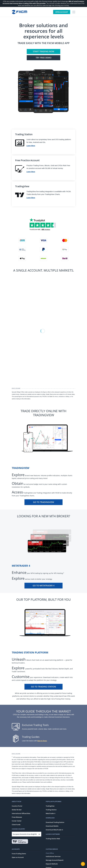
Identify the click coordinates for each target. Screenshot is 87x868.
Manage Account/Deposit (55, 860)
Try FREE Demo (44, 58)
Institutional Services (53, 856)
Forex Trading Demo (19, 854)
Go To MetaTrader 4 (43, 586)
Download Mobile (52, 826)
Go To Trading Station (43, 687)
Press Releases (17, 817)
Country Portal (17, 806)
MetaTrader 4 (50, 813)
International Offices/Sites (21, 813)
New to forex (42, 741)
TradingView (50, 806)
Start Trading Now (43, 51)
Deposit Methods (52, 864)
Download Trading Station (55, 822)
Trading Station (51, 810)
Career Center (17, 821)
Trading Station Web (53, 839)
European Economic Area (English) (25, 834)
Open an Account (18, 857)
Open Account (62, 12)
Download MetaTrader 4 (54, 830)
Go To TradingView (44, 502)
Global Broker (17, 810)
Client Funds (16, 825)
